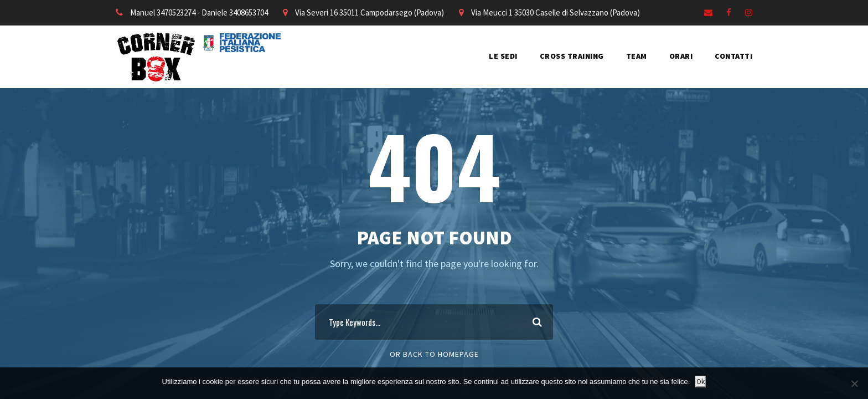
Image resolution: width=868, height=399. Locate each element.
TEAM (637, 56)
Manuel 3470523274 (163, 12)
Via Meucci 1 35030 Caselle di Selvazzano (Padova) (556, 12)
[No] (854, 383)
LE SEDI (503, 56)
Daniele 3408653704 (235, 12)
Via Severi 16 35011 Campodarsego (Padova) (370, 12)
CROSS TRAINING (572, 56)
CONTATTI (733, 56)
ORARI (681, 56)
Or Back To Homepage (434, 354)
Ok (701, 382)
